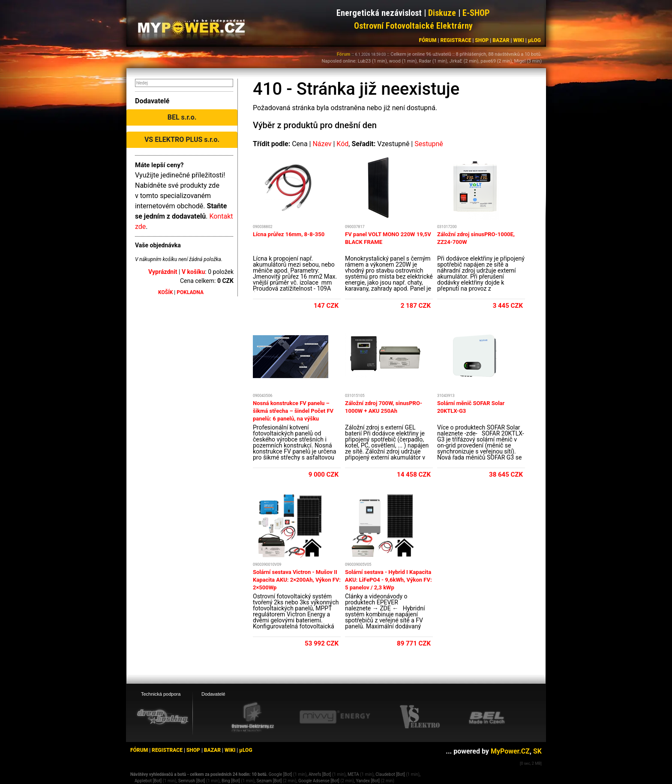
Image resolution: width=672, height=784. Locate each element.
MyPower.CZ (510, 751)
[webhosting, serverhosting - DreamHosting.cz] (162, 717)
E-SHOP (476, 13)
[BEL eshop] (487, 717)
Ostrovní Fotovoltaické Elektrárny (413, 26)
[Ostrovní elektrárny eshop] (253, 718)
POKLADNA (190, 292)
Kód (342, 144)
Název (322, 144)
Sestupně (429, 144)
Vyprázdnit (163, 272)
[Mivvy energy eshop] (335, 717)
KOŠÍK (165, 292)
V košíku (193, 272)
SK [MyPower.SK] (537, 751)
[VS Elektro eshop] (420, 717)
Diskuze (442, 13)
